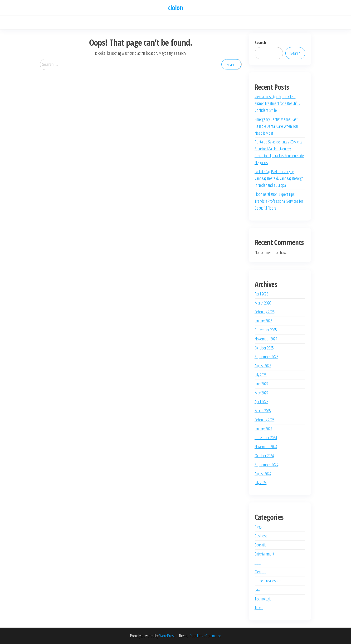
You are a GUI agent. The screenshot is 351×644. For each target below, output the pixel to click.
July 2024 (261, 482)
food (258, 563)
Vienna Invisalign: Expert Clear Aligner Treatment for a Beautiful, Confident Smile (277, 103)
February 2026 (265, 312)
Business (261, 536)
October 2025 (264, 348)
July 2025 (261, 375)
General (260, 572)
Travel (259, 608)
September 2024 (266, 465)
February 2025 (265, 420)
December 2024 (266, 438)
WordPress (167, 636)
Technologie (263, 599)
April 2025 (261, 402)
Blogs (258, 527)
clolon (176, 8)
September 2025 (266, 357)
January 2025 (263, 429)
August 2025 (263, 366)
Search (260, 42)
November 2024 (266, 447)
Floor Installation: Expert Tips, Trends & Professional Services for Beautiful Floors (279, 201)
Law (257, 590)
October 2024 (264, 456)
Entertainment (264, 554)
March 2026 (263, 303)
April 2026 (261, 294)
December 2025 (266, 330)
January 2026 (263, 321)
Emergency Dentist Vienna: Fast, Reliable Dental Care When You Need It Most (277, 126)
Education (261, 545)
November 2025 (266, 339)
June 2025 (261, 384)
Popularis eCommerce (205, 636)
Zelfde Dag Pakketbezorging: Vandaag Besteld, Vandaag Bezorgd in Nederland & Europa (279, 178)
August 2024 (263, 474)
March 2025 (263, 411)
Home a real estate (268, 581)
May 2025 (261, 393)
